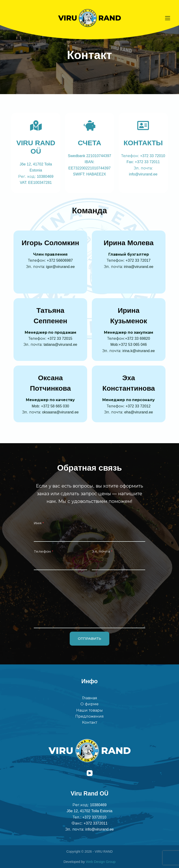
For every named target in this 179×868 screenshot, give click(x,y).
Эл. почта (102, 551)
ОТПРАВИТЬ (89, 639)
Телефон (43, 551)
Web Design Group (101, 862)
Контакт (90, 722)
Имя (39, 523)
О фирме (89, 704)
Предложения (89, 716)
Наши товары (89, 710)
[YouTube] (90, 773)
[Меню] (168, 18)
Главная (90, 698)
